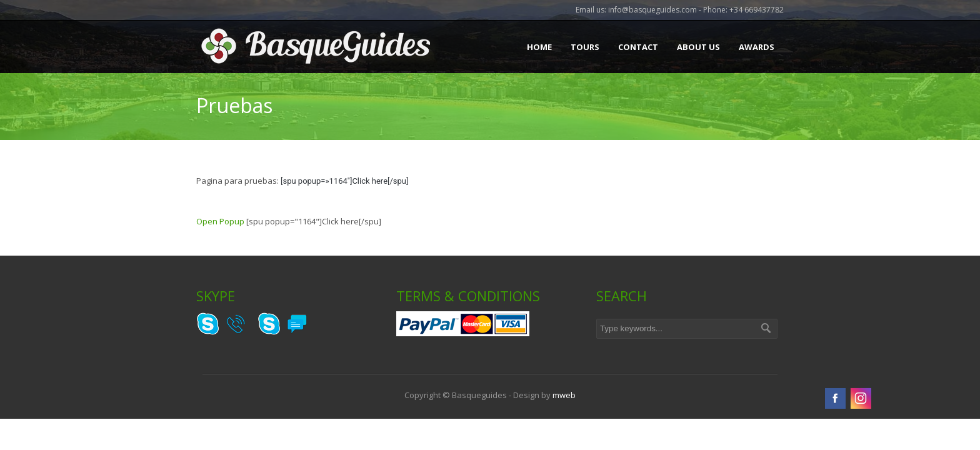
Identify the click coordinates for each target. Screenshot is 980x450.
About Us (698, 47)
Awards (757, 47)
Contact (638, 47)
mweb (564, 395)
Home (539, 47)
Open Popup (220, 221)
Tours (585, 47)
